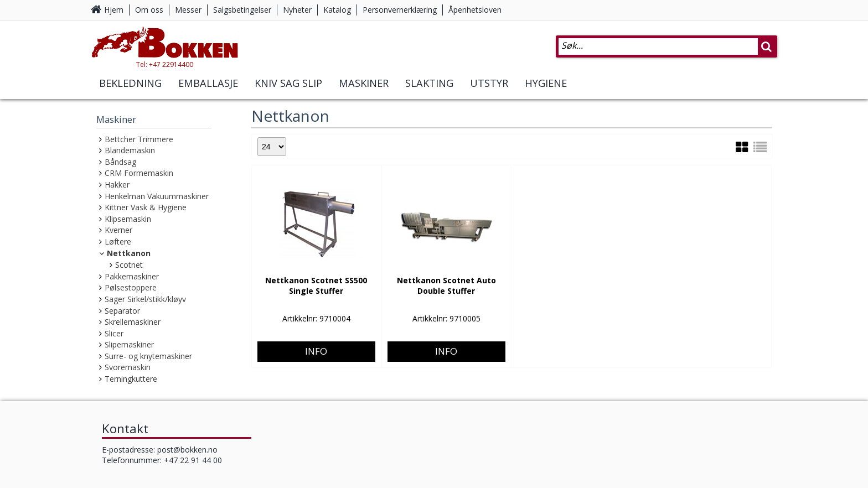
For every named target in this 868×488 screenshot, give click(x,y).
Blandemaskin (130, 150)
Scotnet (129, 265)
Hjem (114, 10)
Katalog (337, 10)
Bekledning (130, 87)
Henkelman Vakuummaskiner (157, 196)
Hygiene (546, 87)
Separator (122, 311)
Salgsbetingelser (242, 10)
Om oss (149, 10)
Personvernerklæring (400, 10)
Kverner (118, 230)
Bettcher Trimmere (139, 139)
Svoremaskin (128, 367)
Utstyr (489, 87)
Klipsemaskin (128, 219)
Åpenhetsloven (475, 10)
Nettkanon (129, 253)
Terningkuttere (131, 379)
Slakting (429, 87)
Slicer (114, 333)
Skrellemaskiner (133, 322)
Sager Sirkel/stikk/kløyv (145, 299)
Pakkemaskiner (132, 276)
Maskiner (364, 87)
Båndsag (120, 162)
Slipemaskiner (129, 344)
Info (316, 313)
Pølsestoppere (131, 287)
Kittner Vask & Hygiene (146, 207)
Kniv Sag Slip (288, 87)
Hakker (117, 185)
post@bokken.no (187, 450)
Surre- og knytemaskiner (148, 356)
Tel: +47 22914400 (174, 68)
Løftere (118, 242)
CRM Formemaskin (139, 173)
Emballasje (208, 87)
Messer (188, 10)
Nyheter (297, 10)
